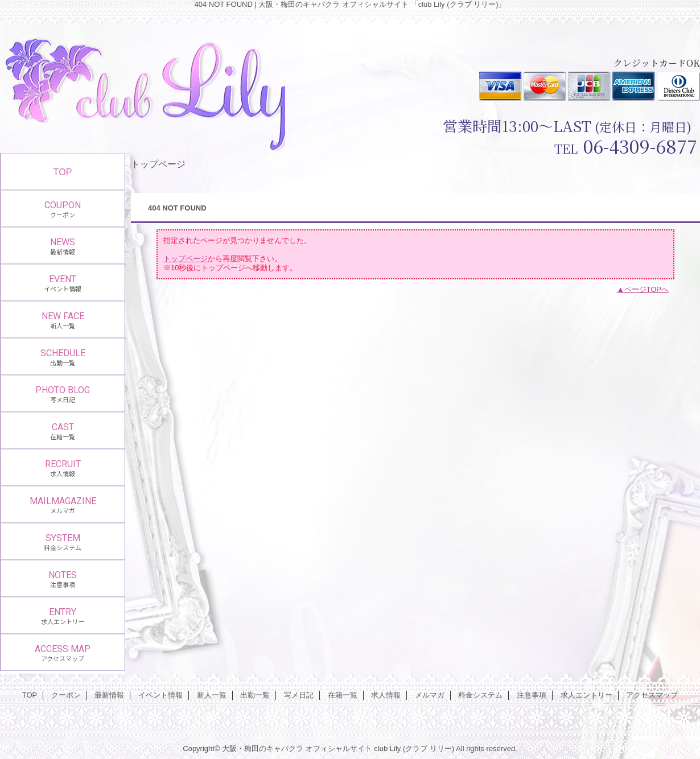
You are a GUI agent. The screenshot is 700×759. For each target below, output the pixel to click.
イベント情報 (160, 695)
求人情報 (386, 695)
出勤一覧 (255, 695)
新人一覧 (212, 695)
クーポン (66, 695)
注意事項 (532, 695)
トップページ (186, 259)
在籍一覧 (343, 695)
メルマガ (430, 695)
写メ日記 (299, 695)
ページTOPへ (647, 289)
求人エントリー (586, 695)
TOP (63, 172)
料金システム (480, 695)
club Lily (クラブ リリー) (414, 748)
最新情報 (109, 695)
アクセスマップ (652, 695)
